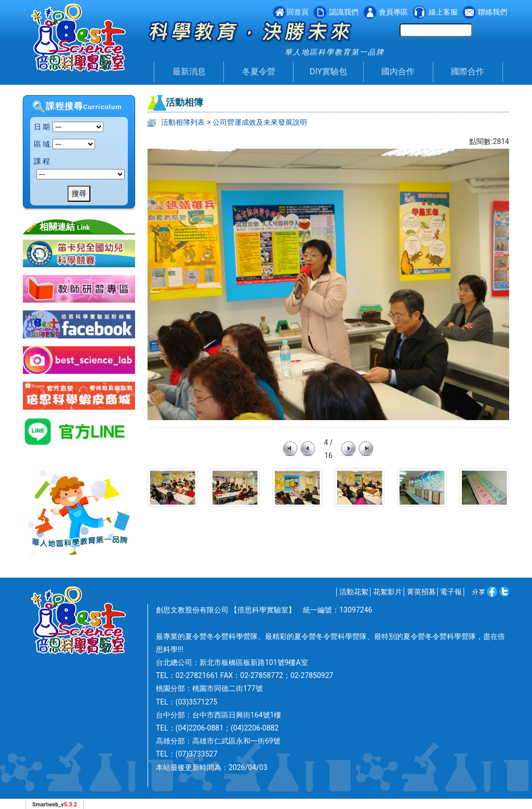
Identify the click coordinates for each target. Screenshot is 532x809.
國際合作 (468, 71)
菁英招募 (421, 592)
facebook (490, 591)
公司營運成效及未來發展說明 (260, 122)
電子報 (451, 592)
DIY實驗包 (328, 71)
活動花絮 (354, 592)
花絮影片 (388, 592)
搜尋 (79, 193)
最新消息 (189, 71)
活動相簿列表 (183, 122)
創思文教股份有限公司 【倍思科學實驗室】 (226, 610)
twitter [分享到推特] (503, 591)
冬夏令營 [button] (259, 71)
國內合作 (398, 71)
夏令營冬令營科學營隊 (221, 636)
